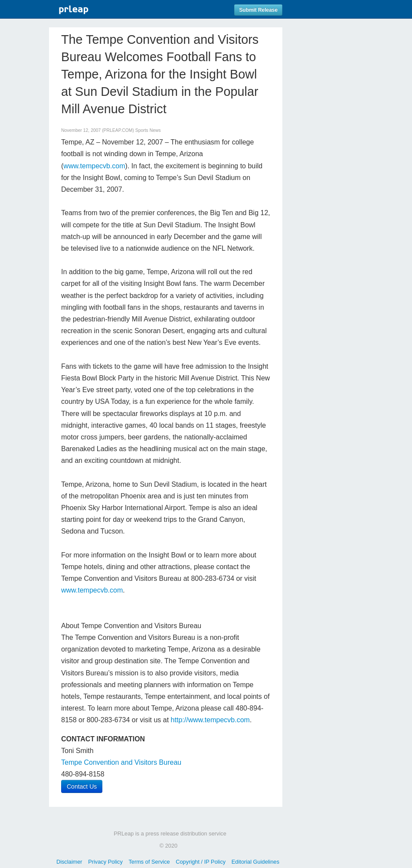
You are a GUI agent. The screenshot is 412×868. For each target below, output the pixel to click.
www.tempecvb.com (94, 166)
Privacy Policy (105, 862)
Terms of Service (149, 862)
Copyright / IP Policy (201, 862)
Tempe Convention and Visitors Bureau (121, 762)
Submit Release (258, 10)
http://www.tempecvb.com (210, 720)
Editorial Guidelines (255, 862)
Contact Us (82, 786)
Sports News (148, 130)
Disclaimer (69, 862)
